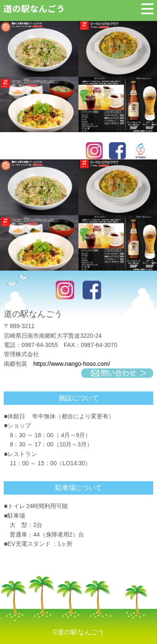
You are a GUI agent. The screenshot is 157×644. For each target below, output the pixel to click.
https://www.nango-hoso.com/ (72, 364)
